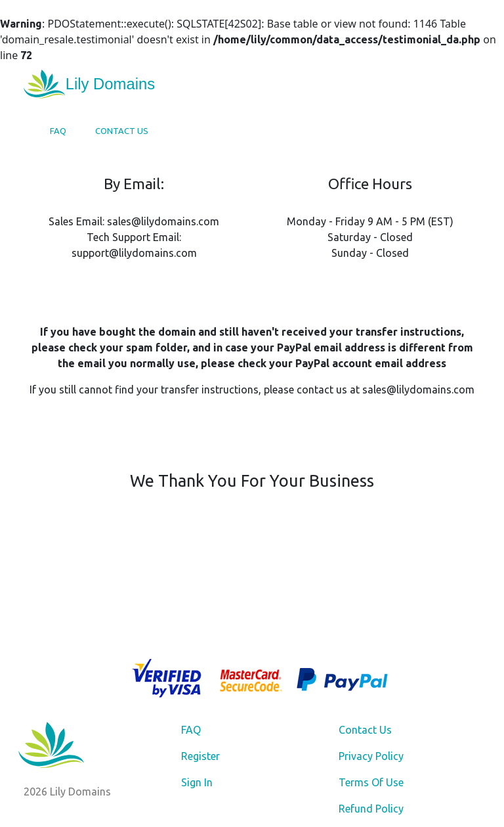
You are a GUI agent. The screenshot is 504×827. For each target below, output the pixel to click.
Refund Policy (371, 809)
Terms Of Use (371, 782)
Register (200, 756)
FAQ (58, 131)
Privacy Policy (371, 756)
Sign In (197, 782)
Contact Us (122, 131)
